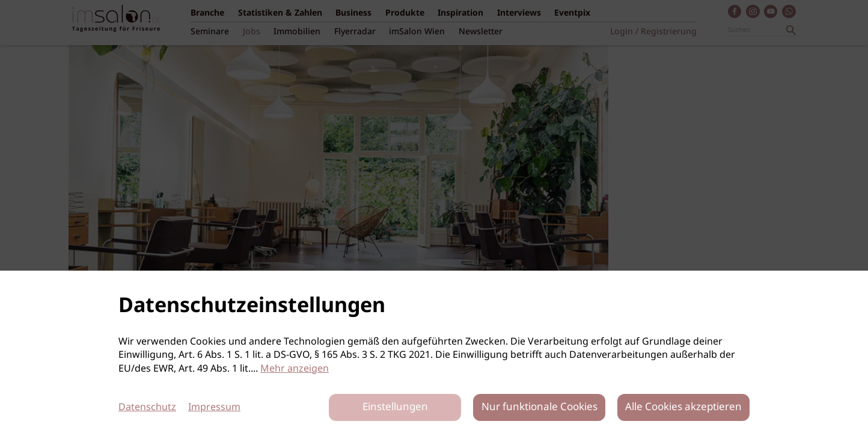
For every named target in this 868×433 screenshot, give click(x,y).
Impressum (214, 407)
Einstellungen (395, 407)
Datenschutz (147, 407)
